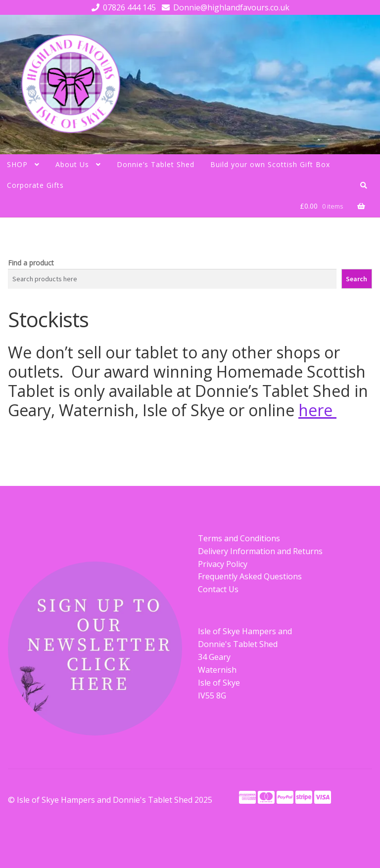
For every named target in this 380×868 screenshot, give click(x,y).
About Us (72, 164)
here (317, 410)
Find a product (31, 263)
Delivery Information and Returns (260, 551)
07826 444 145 (122, 7)
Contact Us (218, 589)
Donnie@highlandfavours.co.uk (224, 7)
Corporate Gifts (35, 185)
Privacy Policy (223, 564)
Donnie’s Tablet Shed (156, 164)
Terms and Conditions (239, 538)
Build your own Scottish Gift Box (270, 164)
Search (356, 279)
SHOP (17, 164)
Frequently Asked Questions (250, 576)
